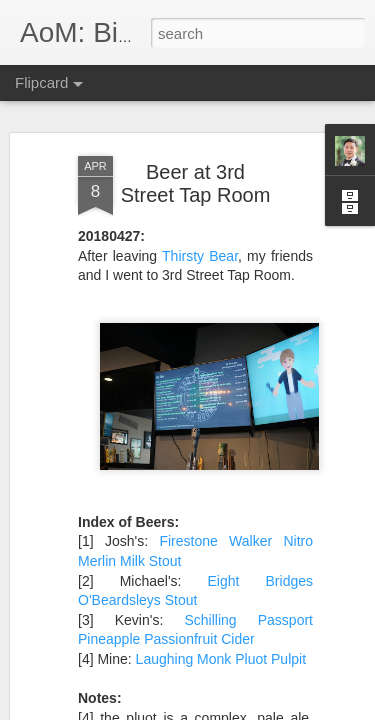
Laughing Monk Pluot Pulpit (221, 659)
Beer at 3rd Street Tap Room (196, 183)
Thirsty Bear (200, 256)
